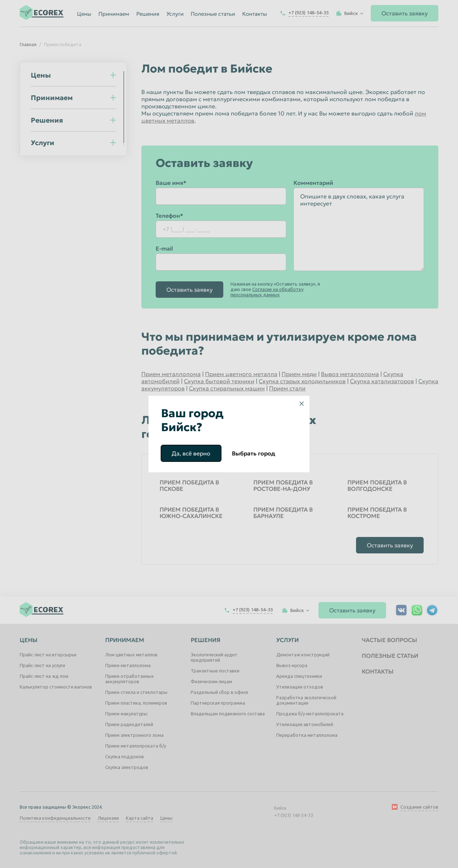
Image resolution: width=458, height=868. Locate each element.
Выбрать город (254, 453)
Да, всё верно (191, 453)
